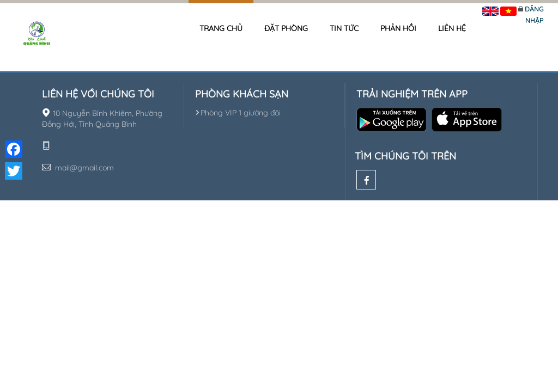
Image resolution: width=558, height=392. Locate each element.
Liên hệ (452, 28)
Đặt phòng (286, 28)
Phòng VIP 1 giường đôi (238, 113)
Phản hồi (398, 28)
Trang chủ (221, 28)
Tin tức (344, 28)
